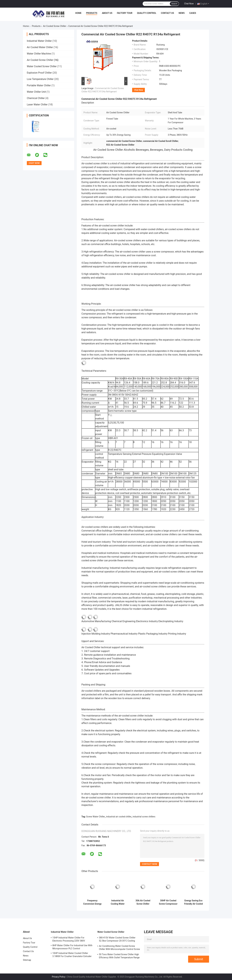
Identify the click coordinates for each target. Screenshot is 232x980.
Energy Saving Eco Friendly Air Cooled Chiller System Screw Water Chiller (194, 902)
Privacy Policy (59, 977)
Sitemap (27, 960)
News (182, 13)
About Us (107, 13)
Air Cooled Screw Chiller (55, 26)
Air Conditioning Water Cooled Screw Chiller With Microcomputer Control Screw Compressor (119, 948)
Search (174, 4)
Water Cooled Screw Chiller (42, 66)
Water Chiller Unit (36, 92)
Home (78, 13)
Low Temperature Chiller (40, 79)
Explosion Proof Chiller (39, 73)
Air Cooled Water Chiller (40, 47)
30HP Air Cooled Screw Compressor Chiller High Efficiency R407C (168, 902)
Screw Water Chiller (96, 817)
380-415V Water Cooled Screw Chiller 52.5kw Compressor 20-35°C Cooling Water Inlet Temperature (117, 940)
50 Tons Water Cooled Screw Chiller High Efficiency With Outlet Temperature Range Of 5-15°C (119, 956)
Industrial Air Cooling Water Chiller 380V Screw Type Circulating (118, 902)
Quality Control (147, 13)
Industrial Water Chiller (39, 41)
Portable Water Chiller (39, 85)
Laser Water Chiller (37, 105)
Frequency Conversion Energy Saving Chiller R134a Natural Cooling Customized (92, 902)
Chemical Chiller (36, 98)
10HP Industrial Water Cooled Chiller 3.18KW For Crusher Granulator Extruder (72, 955)
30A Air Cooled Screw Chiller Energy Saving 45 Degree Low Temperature (143, 902)
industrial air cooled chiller (119, 817)
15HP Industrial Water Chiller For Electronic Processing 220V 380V (69, 939)
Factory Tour (125, 13)
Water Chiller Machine (39, 54)
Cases (193, 13)
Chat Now (189, 4)
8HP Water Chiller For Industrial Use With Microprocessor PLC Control (72, 947)
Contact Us (167, 13)
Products (92, 13)
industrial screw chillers (144, 817)
